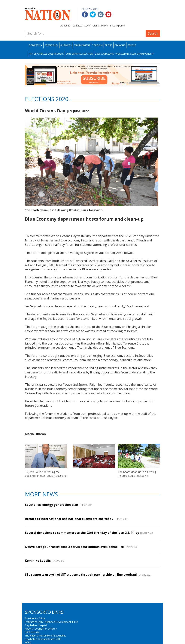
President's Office (35, 618)
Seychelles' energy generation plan (52, 505)
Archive (104, 26)
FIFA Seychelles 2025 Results (46, 54)
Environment (82, 45)
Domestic (36, 45)
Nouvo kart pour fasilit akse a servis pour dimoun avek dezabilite (74, 547)
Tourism (97, 45)
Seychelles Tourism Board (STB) (43, 639)
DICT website (32, 632)
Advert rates (91, 26)
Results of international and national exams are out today (70, 519)
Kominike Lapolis (38, 561)
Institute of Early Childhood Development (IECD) (51, 622)
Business (66, 45)
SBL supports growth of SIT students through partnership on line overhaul (81, 575)
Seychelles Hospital (36, 625)
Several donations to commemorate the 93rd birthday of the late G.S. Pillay (82, 533)
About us (65, 26)
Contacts (77, 26)
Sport (109, 45)
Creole (132, 45)
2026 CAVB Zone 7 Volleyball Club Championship (125, 54)
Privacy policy (117, 26)
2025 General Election (79, 54)
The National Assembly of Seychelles (46, 636)
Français (120, 45)
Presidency (51, 45)
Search (153, 33)
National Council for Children (41, 629)
